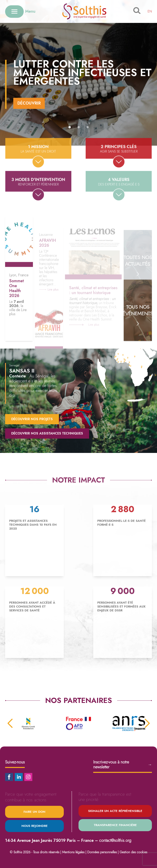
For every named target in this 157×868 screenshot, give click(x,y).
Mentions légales (73, 852)
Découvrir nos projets (32, 419)
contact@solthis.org (115, 840)
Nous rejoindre (35, 826)
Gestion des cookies (133, 852)
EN (150, 11)
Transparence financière (115, 825)
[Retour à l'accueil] (84, 11)
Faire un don (34, 812)
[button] (70, 127)
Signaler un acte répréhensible (115, 811)
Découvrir (29, 103)
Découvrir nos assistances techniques (47, 433)
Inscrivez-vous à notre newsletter (123, 765)
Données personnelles (102, 852)
